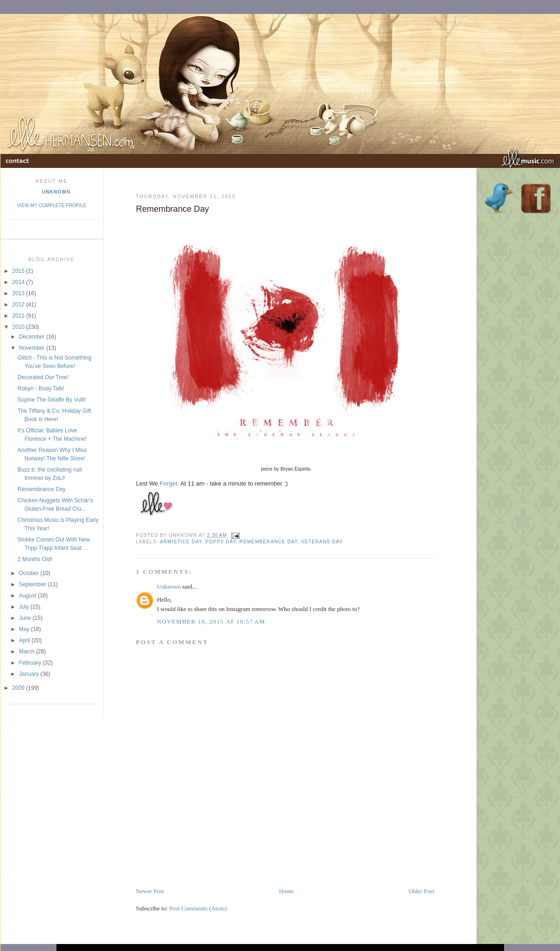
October (29, 573)
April (25, 640)
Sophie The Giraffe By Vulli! (52, 400)
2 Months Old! (35, 559)
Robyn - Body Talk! (41, 389)
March (27, 652)
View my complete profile (51, 205)
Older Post (421, 891)
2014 (19, 282)
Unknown (56, 192)
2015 (19, 271)
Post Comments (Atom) (198, 908)
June (25, 618)
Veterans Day (322, 542)
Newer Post (150, 891)
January (29, 674)
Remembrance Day (41, 489)
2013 (19, 293)
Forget (169, 483)
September (33, 584)
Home (286, 891)
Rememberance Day (269, 542)
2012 (19, 305)
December (32, 337)
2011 (19, 316)
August (28, 596)
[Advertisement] (245, 866)
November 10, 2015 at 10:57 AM (211, 621)
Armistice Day (181, 542)
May (25, 629)
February (31, 663)
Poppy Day (221, 542)
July (24, 607)
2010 (19, 327)
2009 (19, 688)
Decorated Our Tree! (43, 377)
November (32, 348)
